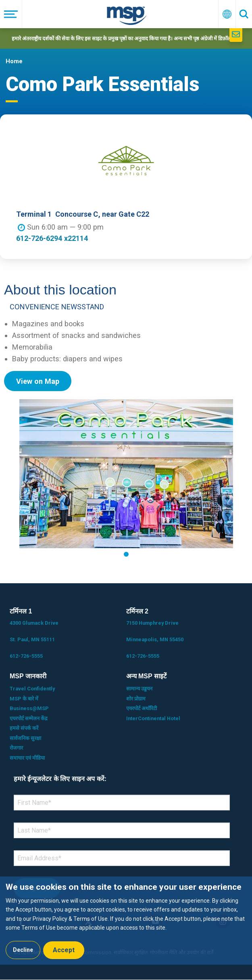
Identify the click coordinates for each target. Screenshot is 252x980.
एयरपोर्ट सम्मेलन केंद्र (29, 718)
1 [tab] (126, 554)
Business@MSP (29, 708)
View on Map (38, 381)
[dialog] (126, 921)
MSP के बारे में (24, 699)
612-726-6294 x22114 (52, 238)
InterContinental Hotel (153, 718)
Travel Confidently (32, 689)
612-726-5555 (26, 656)
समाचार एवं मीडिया (27, 758)
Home (14, 61)
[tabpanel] (126, 474)
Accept (64, 950)
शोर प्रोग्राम (136, 699)
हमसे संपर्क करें (24, 728)
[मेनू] (11, 14)
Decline (23, 950)
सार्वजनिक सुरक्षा (25, 738)
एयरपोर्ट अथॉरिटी (142, 708)
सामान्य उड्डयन (139, 689)
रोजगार (16, 748)
